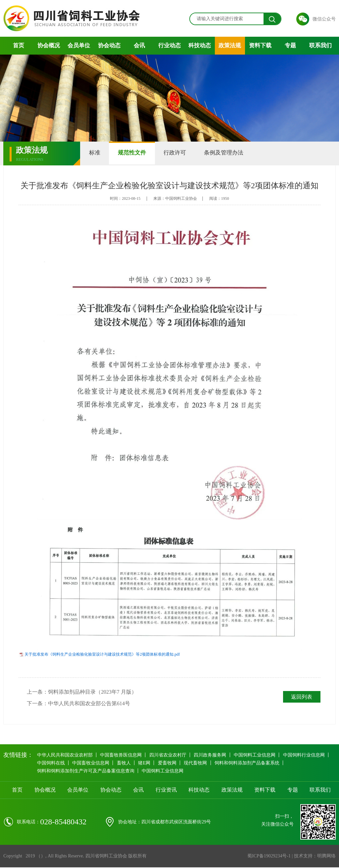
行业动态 (169, 45)
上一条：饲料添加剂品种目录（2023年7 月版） (82, 692)
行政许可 (180, 153)
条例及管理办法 (231, 153)
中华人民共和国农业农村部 (65, 755)
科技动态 (200, 45)
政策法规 (230, 45)
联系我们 (320, 45)
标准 (96, 153)
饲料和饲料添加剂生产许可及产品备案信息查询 (86, 771)
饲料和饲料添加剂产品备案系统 (250, 763)
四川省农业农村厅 (169, 755)
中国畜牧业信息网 (91, 763)
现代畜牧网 (198, 763)
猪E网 (146, 763)
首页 (19, 45)
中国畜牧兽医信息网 (121, 755)
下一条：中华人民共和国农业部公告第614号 (78, 704)
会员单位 (79, 45)
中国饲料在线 (51, 763)
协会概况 (49, 45)
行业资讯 (166, 790)
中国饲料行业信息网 (306, 755)
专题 (290, 45)
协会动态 (109, 45)
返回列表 (302, 697)
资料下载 (260, 45)
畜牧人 (125, 763)
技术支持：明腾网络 (315, 857)
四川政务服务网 (212, 755)
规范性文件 (135, 153)
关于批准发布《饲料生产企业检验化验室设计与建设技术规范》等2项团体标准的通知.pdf (102, 654)
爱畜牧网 (169, 763)
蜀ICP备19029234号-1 (269, 857)
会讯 (139, 45)
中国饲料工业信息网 (257, 755)
